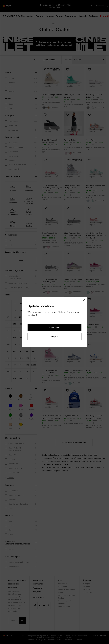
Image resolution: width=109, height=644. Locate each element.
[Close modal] (85, 300)
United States (54, 327)
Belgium (55, 336)
